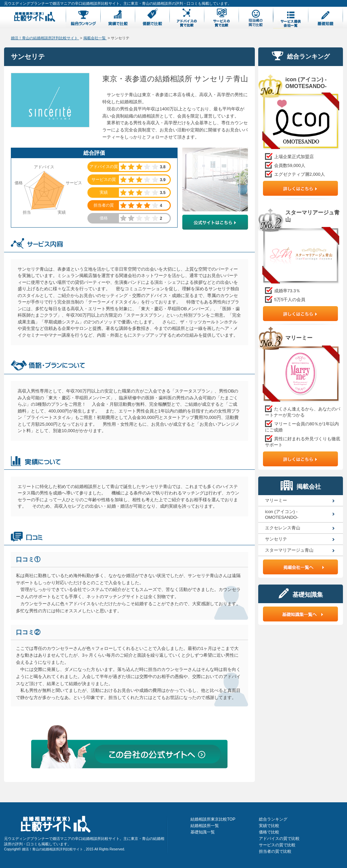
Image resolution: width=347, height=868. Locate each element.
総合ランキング (273, 819)
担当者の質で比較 (275, 851)
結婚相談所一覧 (205, 826)
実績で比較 (269, 826)
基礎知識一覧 (203, 832)
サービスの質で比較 (277, 845)
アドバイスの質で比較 (279, 839)
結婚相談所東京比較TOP (213, 819)
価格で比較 (269, 832)
